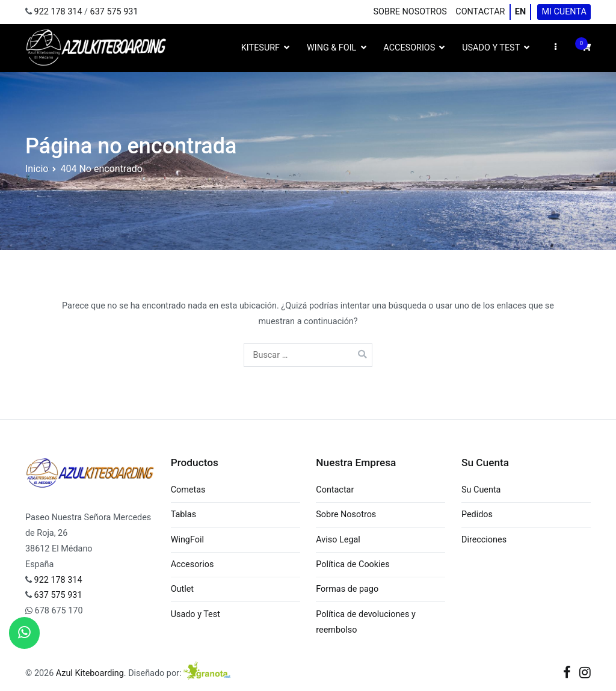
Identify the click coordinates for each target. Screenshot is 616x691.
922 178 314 (58, 12)
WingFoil (187, 540)
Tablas (183, 514)
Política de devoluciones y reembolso (366, 622)
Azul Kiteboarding (90, 673)
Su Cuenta (481, 490)
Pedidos (477, 514)
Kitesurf (260, 48)
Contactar (480, 12)
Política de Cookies (353, 564)
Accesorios (409, 48)
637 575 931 (114, 12)
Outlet (182, 589)
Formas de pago (347, 589)
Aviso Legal (338, 540)
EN (520, 12)
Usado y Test (491, 48)
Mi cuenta (564, 12)
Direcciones (484, 540)
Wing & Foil (331, 48)
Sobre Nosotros (410, 12)
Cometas (188, 490)
